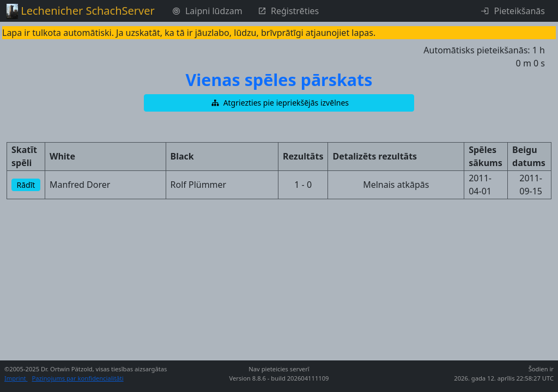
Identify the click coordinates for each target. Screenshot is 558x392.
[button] (279, 103)
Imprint (16, 378)
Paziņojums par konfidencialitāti (78, 378)
